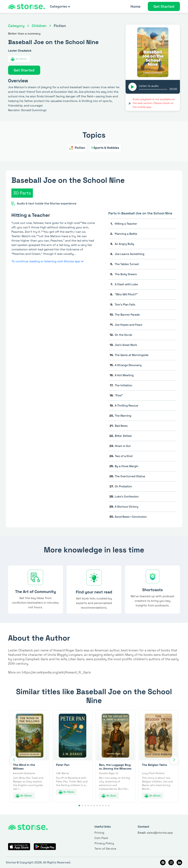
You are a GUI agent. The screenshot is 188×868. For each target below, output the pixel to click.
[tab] (142, 224)
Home (135, 6)
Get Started (164, 6)
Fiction (77, 148)
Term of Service (105, 849)
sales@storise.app (155, 833)
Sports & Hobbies (105, 148)
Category (16, 26)
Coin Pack (101, 838)
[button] (14, 760)
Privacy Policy (104, 843)
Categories (60, 6)
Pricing (99, 833)
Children (39, 26)
